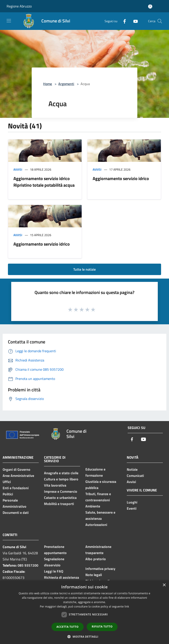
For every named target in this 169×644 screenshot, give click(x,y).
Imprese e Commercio (61, 491)
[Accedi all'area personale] (150, 6)
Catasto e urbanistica (60, 498)
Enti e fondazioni (16, 488)
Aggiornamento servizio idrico (121, 178)
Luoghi (132, 502)
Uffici (7, 482)
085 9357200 (28, 565)
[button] (84, 637)
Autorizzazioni (96, 525)
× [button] (164, 585)
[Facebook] (123, 21)
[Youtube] (134, 21)
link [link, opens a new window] (127, 607)
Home (48, 84)
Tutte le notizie (84, 269)
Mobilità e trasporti (59, 504)
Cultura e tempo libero (61, 479)
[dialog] (84, 612)
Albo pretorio (96, 559)
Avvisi (18, 169)
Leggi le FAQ (54, 571)
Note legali (94, 575)
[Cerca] (160, 21)
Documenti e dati (16, 513)
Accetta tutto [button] (68, 627)
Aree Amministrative (18, 476)
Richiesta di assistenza (62, 577)
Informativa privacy (100, 569)
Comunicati (135, 476)
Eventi (132, 508)
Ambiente (93, 506)
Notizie (132, 469)
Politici (8, 494)
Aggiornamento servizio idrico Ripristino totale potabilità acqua (44, 182)
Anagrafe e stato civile (61, 473)
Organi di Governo (17, 469)
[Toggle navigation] (9, 21)
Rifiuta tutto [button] (102, 627)
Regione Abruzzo (19, 6)
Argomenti (66, 84)
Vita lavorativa (55, 485)
